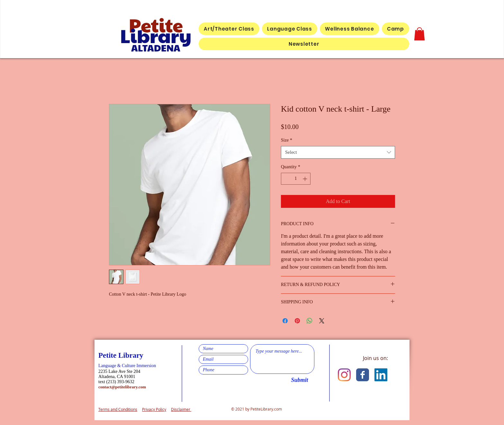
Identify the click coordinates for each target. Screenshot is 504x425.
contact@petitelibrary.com (122, 387)
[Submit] (300, 380)
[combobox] (338, 152)
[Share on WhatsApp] (310, 321)
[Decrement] (286, 179)
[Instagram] (344, 375)
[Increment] (306, 179)
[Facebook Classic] (363, 375)
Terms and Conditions (118, 409)
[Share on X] (322, 321)
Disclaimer (181, 409)
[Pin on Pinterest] (297, 321)
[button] (419, 34)
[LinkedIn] (381, 375)
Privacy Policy (154, 409)
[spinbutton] (296, 179)
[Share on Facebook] (285, 321)
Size (287, 140)
